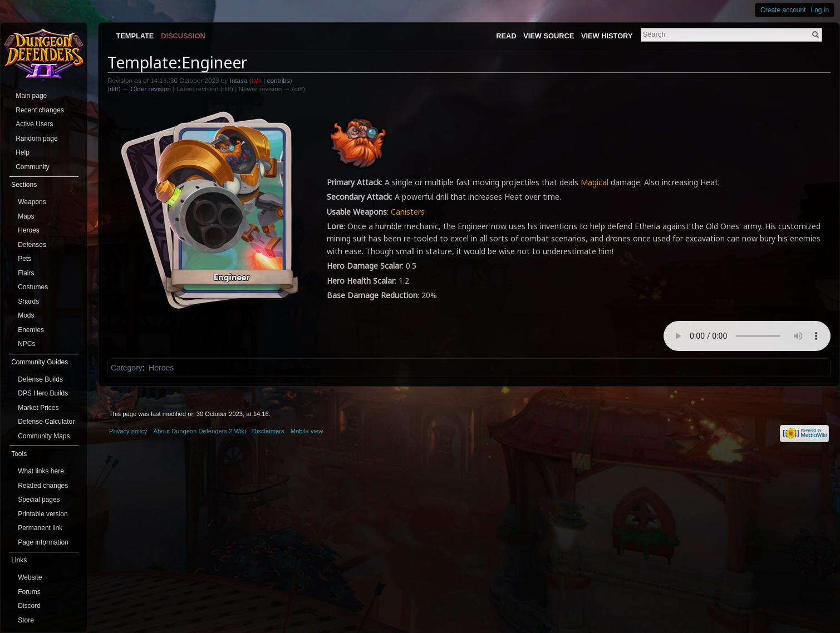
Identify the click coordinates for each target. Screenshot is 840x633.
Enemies (31, 330)
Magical (595, 182)
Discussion (183, 36)
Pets (24, 259)
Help (23, 152)
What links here (41, 471)
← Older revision (147, 89)
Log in (820, 10)
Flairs (26, 273)
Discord (29, 606)
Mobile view (307, 431)
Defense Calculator (46, 422)
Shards (28, 301)
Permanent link (40, 528)
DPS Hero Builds (43, 393)
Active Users (34, 124)
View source (549, 36)
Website (30, 577)
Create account (783, 10)
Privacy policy (128, 431)
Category (127, 368)
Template (135, 36)
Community (33, 167)
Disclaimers (268, 431)
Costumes (33, 287)
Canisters (408, 212)
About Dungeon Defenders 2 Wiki (200, 431)
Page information (43, 542)
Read (506, 36)
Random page (36, 139)
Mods (26, 315)
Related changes (43, 486)
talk (257, 80)
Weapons (32, 202)
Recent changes (40, 110)
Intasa (238, 80)
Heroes (161, 368)
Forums (29, 592)
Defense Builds (40, 379)
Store (26, 620)
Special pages (39, 500)
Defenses (32, 245)
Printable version (43, 514)
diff (114, 89)
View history (607, 36)
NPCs (26, 344)
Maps (26, 216)
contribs (279, 80)
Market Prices (38, 408)
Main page (31, 96)
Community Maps (44, 436)
